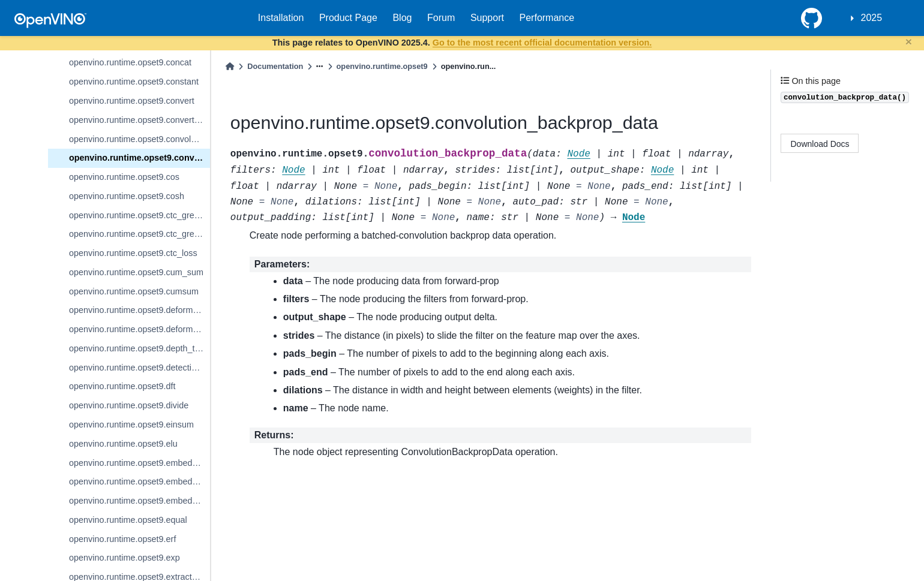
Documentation (275, 66)
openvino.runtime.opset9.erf (122, 539)
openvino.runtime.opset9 (382, 66)
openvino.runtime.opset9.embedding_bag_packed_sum (139, 481)
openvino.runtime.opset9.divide (129, 405)
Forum (441, 18)
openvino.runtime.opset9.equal (128, 520)
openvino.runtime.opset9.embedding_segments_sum (139, 501)
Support (487, 18)
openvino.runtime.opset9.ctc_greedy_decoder (139, 215)
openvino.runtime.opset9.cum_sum (136, 272)
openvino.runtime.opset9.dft (122, 386)
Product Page (348, 18)
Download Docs (820, 144)
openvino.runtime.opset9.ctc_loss (133, 253)
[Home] (230, 66)
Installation (281, 18)
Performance (547, 18)
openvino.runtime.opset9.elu (123, 444)
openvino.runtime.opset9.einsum (131, 425)
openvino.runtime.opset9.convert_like (139, 120)
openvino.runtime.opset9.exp (124, 558)
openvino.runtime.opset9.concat (130, 62)
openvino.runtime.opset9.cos (124, 177)
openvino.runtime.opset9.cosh (127, 196)
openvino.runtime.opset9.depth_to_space (139, 348)
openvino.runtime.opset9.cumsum (134, 291)
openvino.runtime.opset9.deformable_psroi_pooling (139, 329)
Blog (402, 18)
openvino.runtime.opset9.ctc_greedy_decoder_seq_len (139, 234)
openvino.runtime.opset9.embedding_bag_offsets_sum (139, 463)
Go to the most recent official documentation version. (542, 43)
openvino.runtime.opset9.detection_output (139, 368)
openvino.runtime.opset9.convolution (139, 139)
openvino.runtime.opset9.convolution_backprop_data (139, 158)
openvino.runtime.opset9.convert (132, 101)
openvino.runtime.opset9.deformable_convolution (139, 310)
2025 (872, 18)
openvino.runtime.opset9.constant (134, 82)
